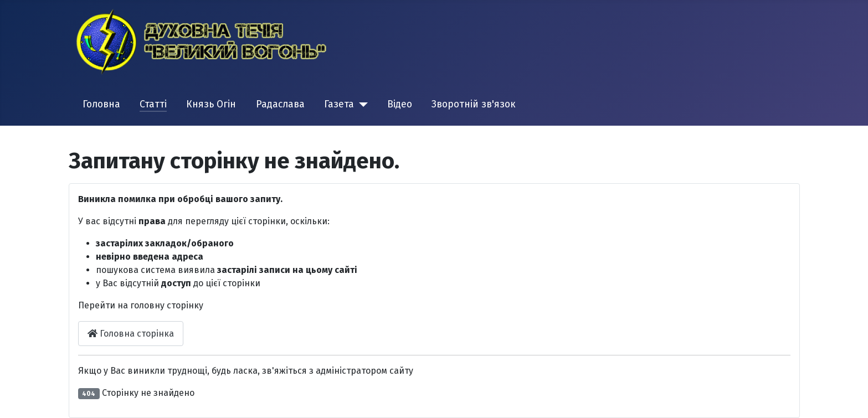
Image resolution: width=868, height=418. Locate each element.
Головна (101, 104)
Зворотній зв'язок (474, 104)
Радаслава (280, 104)
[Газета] (361, 105)
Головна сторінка (131, 334)
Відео (400, 104)
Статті (153, 104)
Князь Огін (211, 104)
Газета (339, 104)
